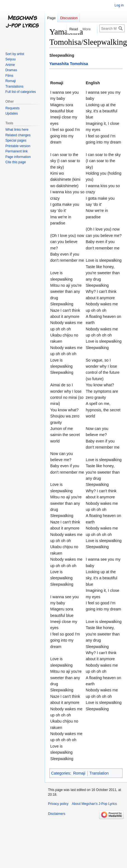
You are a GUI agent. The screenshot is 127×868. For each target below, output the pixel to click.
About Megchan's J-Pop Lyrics (94, 804)
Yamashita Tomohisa (69, 64)
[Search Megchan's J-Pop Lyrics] (112, 28)
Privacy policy (58, 804)
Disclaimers (57, 814)
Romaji (79, 773)
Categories (61, 773)
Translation (99, 773)
